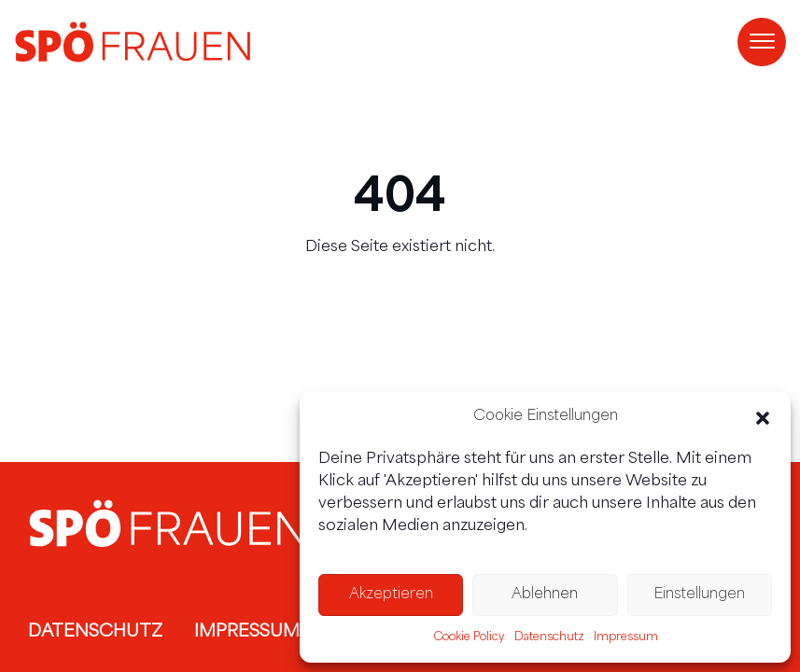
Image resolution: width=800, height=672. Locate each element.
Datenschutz (549, 637)
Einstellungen (699, 595)
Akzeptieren (391, 595)
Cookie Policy (469, 637)
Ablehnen (545, 595)
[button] (763, 418)
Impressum (626, 637)
